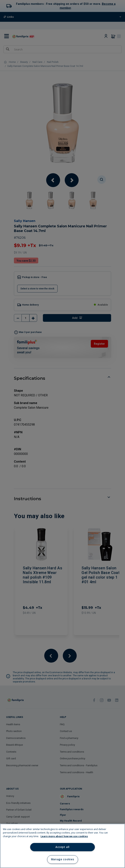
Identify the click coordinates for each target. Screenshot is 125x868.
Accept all (62, 847)
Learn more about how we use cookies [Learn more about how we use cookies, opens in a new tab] (64, 836)
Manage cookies (62, 859)
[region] (62, 846)
